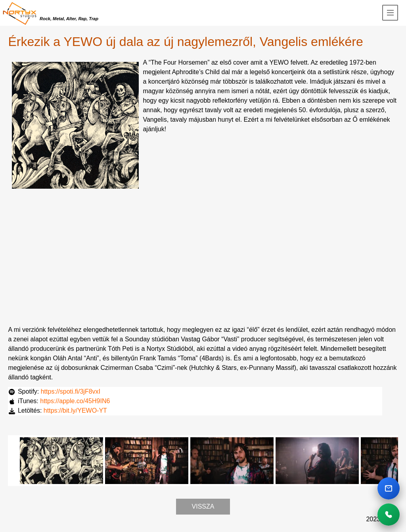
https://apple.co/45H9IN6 (75, 401)
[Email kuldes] (389, 488)
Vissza (203, 506)
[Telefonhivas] (389, 515)
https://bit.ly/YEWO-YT (75, 410)
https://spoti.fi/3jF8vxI (71, 391)
